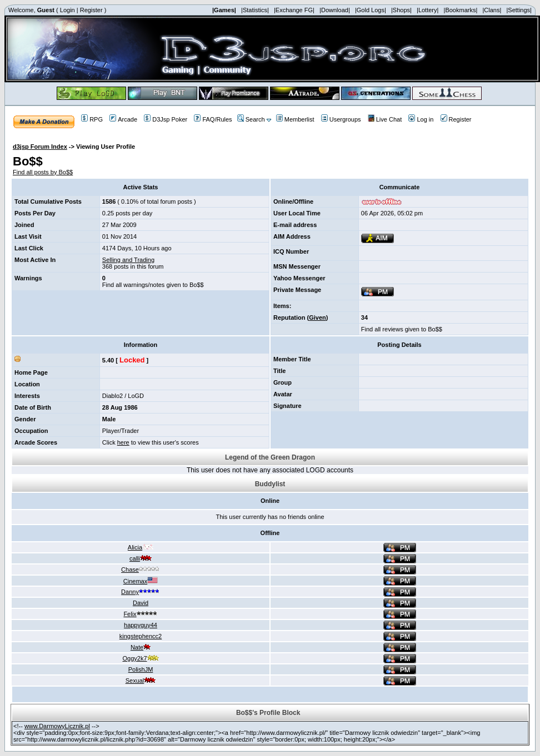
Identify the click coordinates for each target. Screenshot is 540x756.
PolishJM (141, 669)
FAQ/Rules (213, 119)
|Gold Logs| (371, 10)
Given (317, 317)
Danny (141, 592)
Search (251, 119)
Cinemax (141, 581)
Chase (141, 569)
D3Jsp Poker (166, 119)
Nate (141, 647)
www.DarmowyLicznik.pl (57, 726)
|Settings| (519, 10)
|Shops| (401, 10)
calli (141, 558)
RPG (92, 119)
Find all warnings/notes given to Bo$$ (153, 285)
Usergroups (341, 119)
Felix (140, 614)
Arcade (123, 119)
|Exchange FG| (294, 10)
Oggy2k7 (140, 658)
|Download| (335, 10)
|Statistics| (255, 10)
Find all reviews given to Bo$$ (402, 329)
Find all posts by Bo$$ (43, 172)
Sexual (141, 681)
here (123, 442)
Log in (421, 119)
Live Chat (385, 119)
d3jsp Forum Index (40, 147)
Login (67, 10)
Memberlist (295, 119)
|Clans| (492, 10)
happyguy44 (141, 625)
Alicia (141, 547)
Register (91, 10)
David (141, 603)
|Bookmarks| (461, 10)
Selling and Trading (128, 260)
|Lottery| (427, 10)
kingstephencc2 (141, 636)
